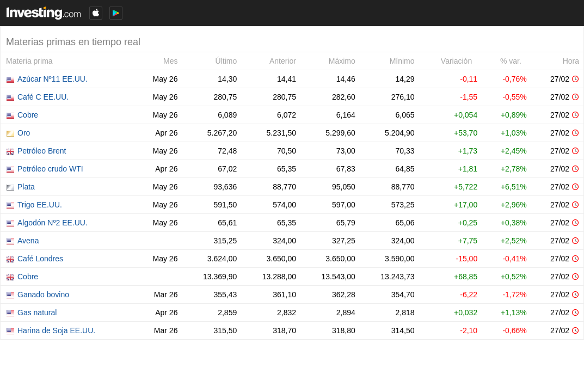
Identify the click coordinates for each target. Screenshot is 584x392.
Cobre (28, 115)
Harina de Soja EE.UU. (56, 330)
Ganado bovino (43, 295)
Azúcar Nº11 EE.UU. (53, 79)
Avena (28, 241)
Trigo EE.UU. (40, 205)
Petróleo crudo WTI (50, 169)
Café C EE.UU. (43, 97)
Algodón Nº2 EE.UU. (53, 223)
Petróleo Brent (42, 151)
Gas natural (37, 313)
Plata (26, 187)
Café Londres (40, 259)
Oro (24, 133)
